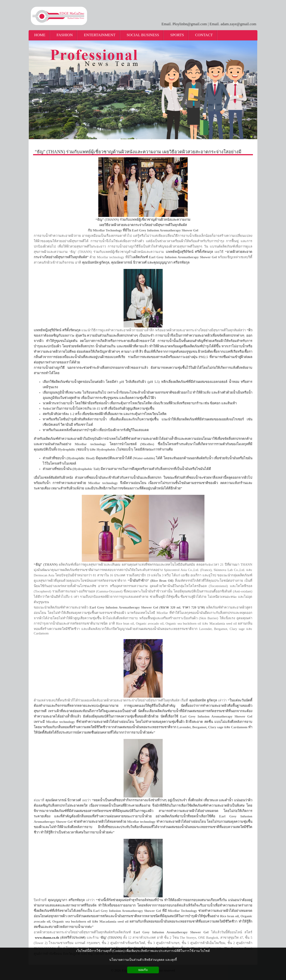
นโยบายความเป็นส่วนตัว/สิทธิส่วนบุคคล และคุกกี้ (143, 960)
